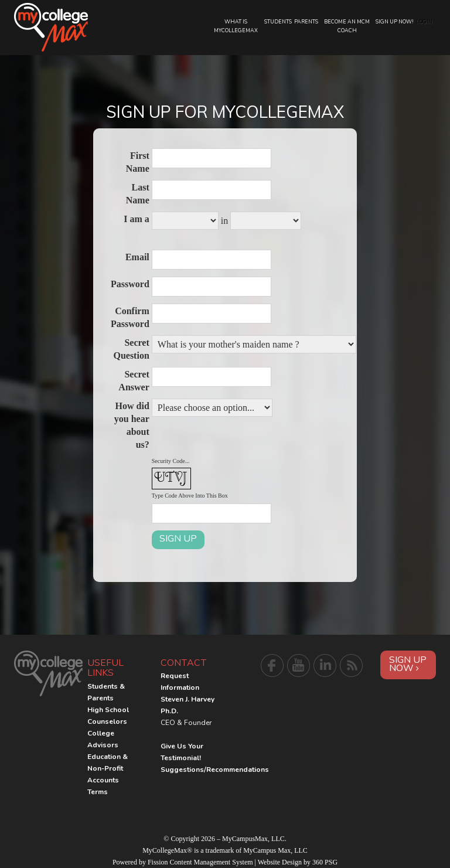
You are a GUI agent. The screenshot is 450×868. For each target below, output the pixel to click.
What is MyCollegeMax (236, 26)
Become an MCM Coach (347, 26)
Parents (306, 22)
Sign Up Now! (395, 22)
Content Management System (212, 862)
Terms (98, 792)
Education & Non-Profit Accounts (108, 768)
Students (278, 22)
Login (424, 22)
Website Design (280, 862)
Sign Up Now (408, 664)
